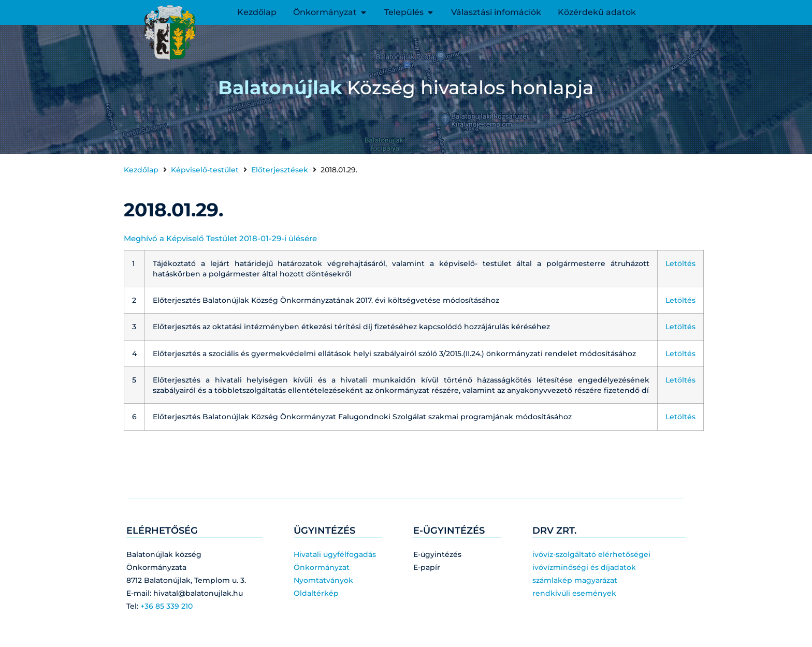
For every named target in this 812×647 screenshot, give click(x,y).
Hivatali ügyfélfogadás (335, 554)
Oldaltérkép (316, 593)
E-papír (427, 567)
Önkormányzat (322, 567)
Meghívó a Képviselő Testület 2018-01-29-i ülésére (220, 238)
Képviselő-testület (205, 170)
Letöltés (680, 263)
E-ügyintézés (437, 554)
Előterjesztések (280, 170)
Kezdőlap (141, 170)
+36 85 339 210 (166, 606)
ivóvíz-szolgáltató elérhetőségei (591, 554)
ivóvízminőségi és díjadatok (584, 567)
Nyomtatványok (323, 580)
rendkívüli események (574, 593)
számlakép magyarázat (575, 580)
